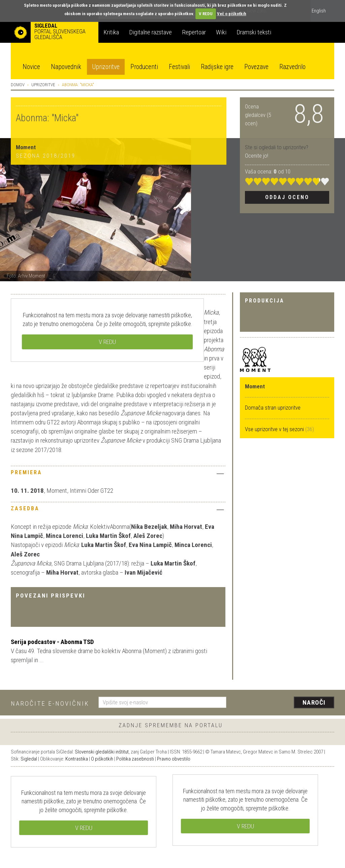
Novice (31, 67)
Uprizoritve (106, 67)
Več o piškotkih (232, 14)
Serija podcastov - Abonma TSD (52, 642)
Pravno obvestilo (174, 759)
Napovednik (66, 67)
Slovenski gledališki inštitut (102, 752)
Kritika (111, 32)
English (319, 11)
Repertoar (194, 32)
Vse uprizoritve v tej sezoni (275, 429)
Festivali (179, 67)
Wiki (221, 32)
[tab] (118, 474)
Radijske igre (217, 67)
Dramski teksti (254, 32)
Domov (18, 85)
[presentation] (284, 703)
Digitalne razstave (150, 32)
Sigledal (29, 759)
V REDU (206, 14)
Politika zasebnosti (135, 759)
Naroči (314, 702)
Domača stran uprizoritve (273, 408)
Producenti (144, 67)
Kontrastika (77, 759)
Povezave (256, 67)
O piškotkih (102, 759)
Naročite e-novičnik (50, 703)
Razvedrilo (292, 67)
